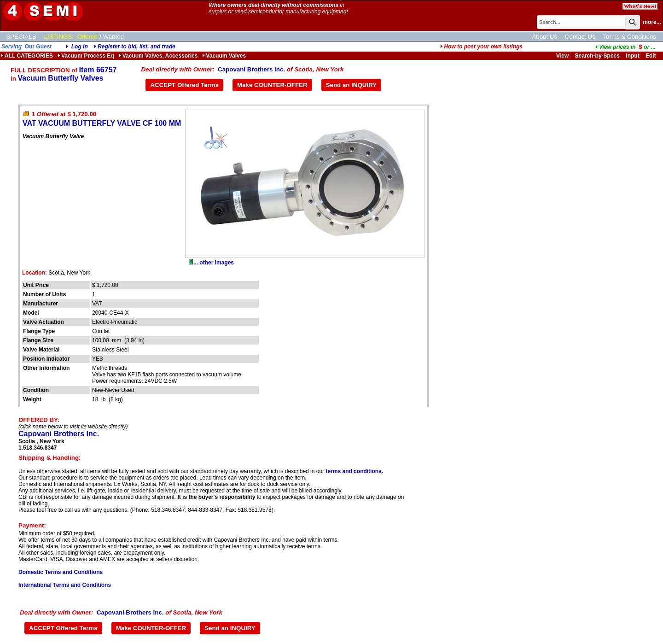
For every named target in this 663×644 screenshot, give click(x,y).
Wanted (113, 37)
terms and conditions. (354, 471)
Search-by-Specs (597, 56)
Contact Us (580, 37)
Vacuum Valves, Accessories (158, 56)
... (625, 47)
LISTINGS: (59, 37)
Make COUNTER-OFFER (272, 85)
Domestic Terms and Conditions (61, 572)
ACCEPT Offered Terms (184, 85)
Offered (87, 37)
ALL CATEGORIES (27, 56)
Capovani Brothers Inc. (251, 69)
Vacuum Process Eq (86, 56)
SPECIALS (21, 37)
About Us (544, 37)
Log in (80, 47)
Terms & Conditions (629, 37)
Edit (651, 56)
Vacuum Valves (224, 56)
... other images (211, 263)
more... (652, 22)
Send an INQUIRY (352, 85)
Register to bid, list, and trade (137, 47)
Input (632, 56)
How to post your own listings (481, 47)
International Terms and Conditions (65, 585)
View (562, 56)
